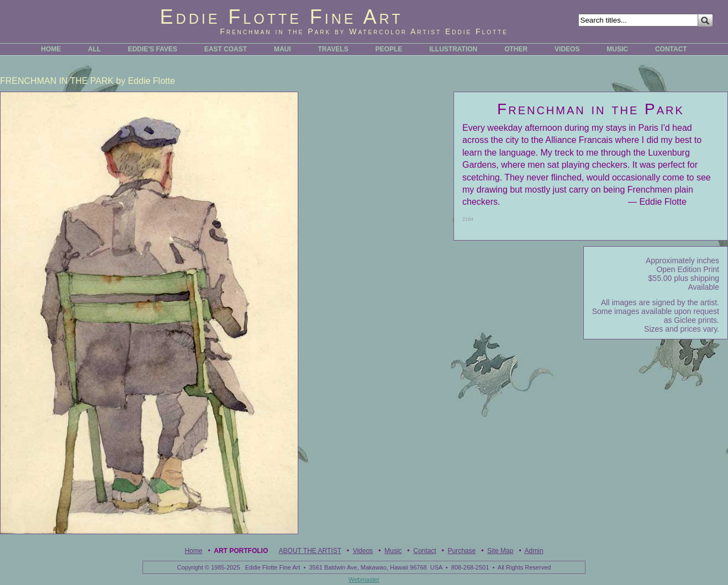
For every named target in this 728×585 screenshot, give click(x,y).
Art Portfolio (241, 551)
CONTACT (671, 49)
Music (393, 551)
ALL (94, 49)
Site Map (500, 551)
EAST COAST (226, 49)
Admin (534, 551)
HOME (51, 49)
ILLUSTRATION (453, 49)
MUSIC (617, 49)
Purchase (461, 551)
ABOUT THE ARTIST (310, 551)
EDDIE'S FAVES (152, 49)
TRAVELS (333, 49)
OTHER (516, 49)
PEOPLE (389, 49)
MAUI (283, 49)
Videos (363, 551)
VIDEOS (567, 49)
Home (193, 551)
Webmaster (364, 579)
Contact (424, 551)
